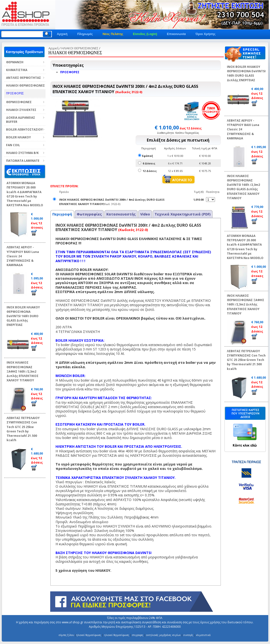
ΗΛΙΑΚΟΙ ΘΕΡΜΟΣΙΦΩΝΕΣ (25, 85)
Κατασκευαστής (121, 214)
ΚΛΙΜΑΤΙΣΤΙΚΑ (17, 70)
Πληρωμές (85, 34)
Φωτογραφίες (89, 214)
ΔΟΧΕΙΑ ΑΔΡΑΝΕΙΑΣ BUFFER (21, 120)
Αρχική (62, 34)
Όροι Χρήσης (205, 34)
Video (145, 214)
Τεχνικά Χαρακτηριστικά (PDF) (183, 214)
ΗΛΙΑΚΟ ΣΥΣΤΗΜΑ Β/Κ (22, 153)
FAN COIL (13, 145)
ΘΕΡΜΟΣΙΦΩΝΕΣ (19, 102)
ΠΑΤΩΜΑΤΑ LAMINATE (23, 161)
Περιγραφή (62, 214)
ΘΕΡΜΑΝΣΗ (15, 62)
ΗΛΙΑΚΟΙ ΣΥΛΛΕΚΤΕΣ (21, 110)
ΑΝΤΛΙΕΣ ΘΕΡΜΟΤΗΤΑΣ (23, 78)
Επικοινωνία (176, 34)
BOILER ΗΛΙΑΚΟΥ (19, 137)
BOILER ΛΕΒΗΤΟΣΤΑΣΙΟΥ (24, 130)
